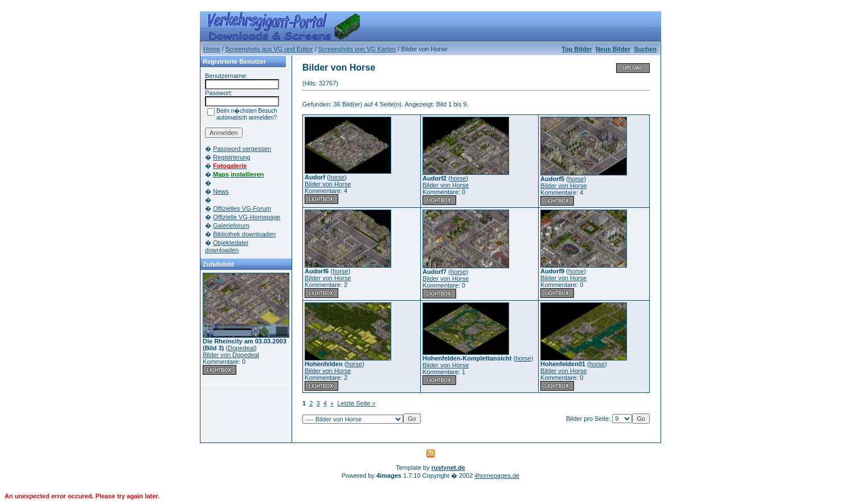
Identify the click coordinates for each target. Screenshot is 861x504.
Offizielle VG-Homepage (247, 217)
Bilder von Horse (328, 184)
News (221, 191)
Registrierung (231, 157)
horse (337, 177)
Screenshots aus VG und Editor (269, 49)
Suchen (645, 49)
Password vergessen (242, 149)
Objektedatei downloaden (227, 246)
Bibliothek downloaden (244, 234)
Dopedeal (241, 348)
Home (212, 49)
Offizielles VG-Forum (242, 208)
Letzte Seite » (356, 403)
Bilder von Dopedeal (231, 355)
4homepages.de (497, 476)
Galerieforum (231, 226)
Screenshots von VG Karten (357, 49)
